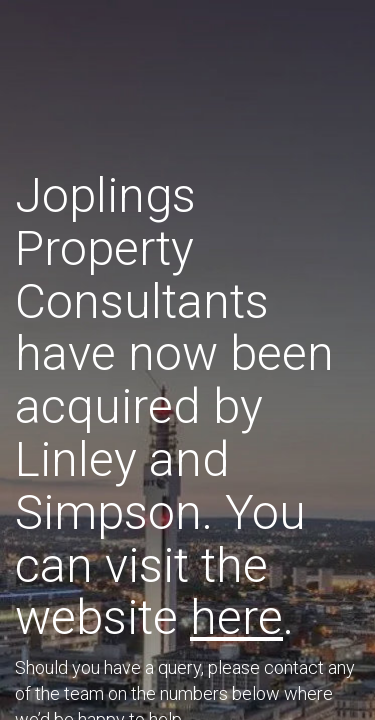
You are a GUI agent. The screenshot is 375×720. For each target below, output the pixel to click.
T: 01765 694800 (179, 461)
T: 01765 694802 (190, 486)
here (283, 332)
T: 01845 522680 (182, 512)
